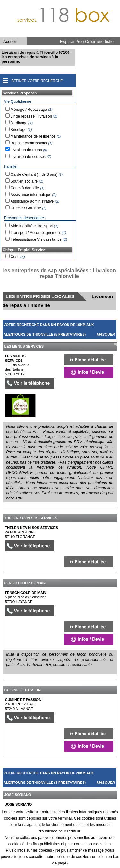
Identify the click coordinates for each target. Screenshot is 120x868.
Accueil (10, 41)
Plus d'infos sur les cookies (29, 850)
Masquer (106, 334)
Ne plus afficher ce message (80, 850)
